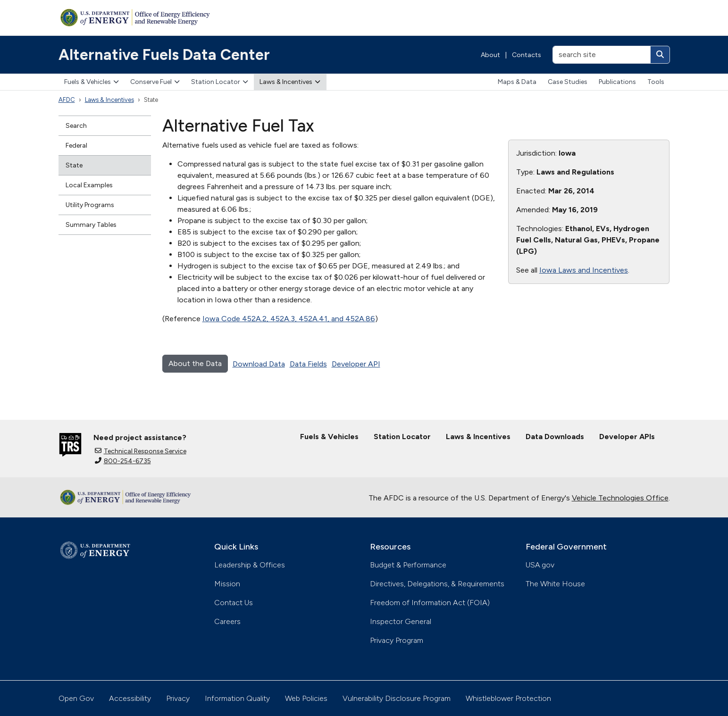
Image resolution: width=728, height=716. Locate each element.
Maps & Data (517, 82)
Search (76, 126)
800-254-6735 (123, 461)
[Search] (660, 55)
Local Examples (89, 185)
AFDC (67, 100)
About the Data (195, 363)
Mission (227, 584)
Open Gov (76, 698)
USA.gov (540, 565)
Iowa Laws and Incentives (584, 270)
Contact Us (234, 603)
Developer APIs (627, 437)
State (74, 165)
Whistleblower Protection (508, 698)
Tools (656, 82)
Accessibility (130, 698)
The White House (555, 584)
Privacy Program (397, 640)
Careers (227, 621)
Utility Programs (90, 205)
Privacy (178, 698)
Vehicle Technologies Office (620, 498)
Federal (76, 146)
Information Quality (237, 698)
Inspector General (401, 621)
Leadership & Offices (250, 565)
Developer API (356, 364)
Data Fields (308, 364)
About (490, 55)
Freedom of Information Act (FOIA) (430, 603)
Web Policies (306, 698)
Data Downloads (555, 437)
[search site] (602, 55)
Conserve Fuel (155, 82)
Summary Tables (91, 225)
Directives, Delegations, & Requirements (437, 584)
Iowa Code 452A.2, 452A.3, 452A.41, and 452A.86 (289, 319)
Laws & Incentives (290, 82)
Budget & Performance (408, 565)
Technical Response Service (141, 451)
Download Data (259, 364)
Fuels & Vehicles (92, 82)
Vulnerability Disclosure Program (397, 698)
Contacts (527, 55)
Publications (617, 82)
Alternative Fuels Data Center (164, 55)
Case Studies (568, 82)
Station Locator (220, 82)
